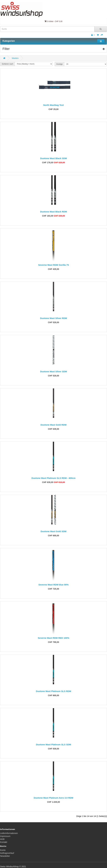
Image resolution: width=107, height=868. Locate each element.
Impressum (5, 836)
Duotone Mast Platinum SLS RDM (53, 691)
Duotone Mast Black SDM (54, 158)
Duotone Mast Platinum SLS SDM (53, 744)
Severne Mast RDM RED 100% (53, 638)
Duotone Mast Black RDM (53, 212)
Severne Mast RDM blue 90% (53, 585)
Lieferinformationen (9, 833)
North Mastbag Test (54, 105)
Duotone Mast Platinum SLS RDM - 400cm (53, 478)
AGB (2, 839)
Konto (3, 850)
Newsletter (5, 856)
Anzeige (59, 64)
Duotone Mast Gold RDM (53, 425)
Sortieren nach (8, 64)
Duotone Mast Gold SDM (54, 531)
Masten (15, 58)
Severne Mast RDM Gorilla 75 (53, 265)
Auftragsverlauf (7, 853)
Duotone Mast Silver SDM (53, 371)
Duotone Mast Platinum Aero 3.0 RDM (53, 798)
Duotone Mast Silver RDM (54, 318)
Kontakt (4, 842)
